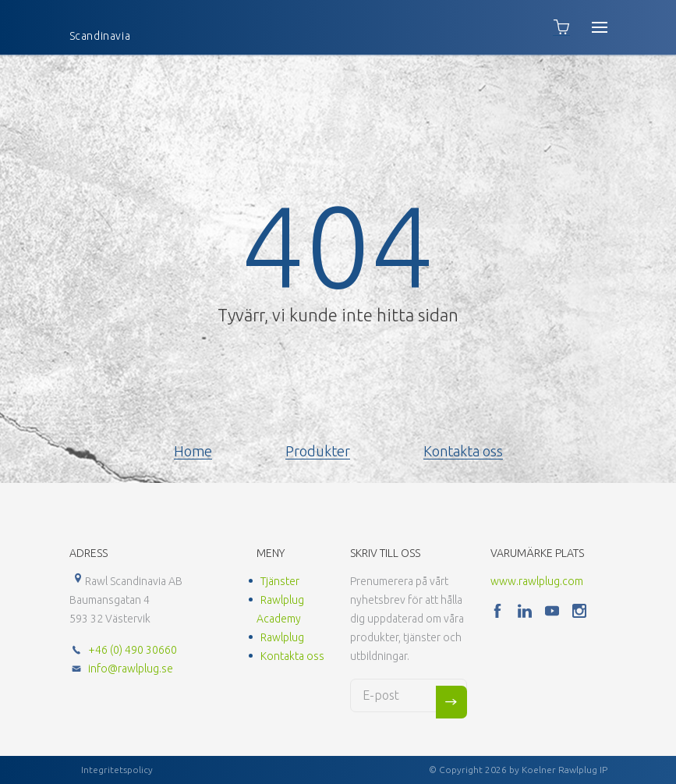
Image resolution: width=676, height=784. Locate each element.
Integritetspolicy (117, 770)
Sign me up (451, 702)
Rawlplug (282, 637)
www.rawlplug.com (537, 581)
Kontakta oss (463, 451)
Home (193, 451)
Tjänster (280, 581)
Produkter (318, 451)
